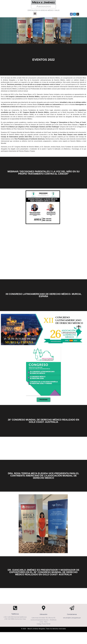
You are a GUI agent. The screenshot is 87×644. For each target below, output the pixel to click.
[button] (35, 14)
